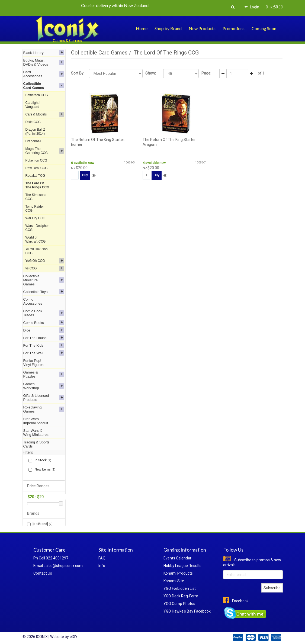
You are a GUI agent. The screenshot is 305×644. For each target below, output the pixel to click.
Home (142, 28)
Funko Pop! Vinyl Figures (33, 363)
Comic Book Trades (44, 313)
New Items (44, 470)
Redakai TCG (35, 176)
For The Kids (44, 345)
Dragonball (33, 141)
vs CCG (45, 268)
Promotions (234, 28)
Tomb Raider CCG (35, 209)
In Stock (42, 460)
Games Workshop (44, 386)
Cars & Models (45, 114)
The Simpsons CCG (36, 197)
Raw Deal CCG (37, 168)
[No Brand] (40, 524)
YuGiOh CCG (45, 261)
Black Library (44, 53)
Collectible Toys (44, 292)
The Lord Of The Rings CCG (37, 185)
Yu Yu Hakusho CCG (37, 251)
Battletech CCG (37, 95)
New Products (202, 28)
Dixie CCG (33, 122)
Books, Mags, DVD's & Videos (44, 62)
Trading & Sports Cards (36, 444)
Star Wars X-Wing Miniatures (36, 433)
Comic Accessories (33, 301)
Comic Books (44, 323)
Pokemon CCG (36, 160)
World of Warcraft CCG (36, 239)
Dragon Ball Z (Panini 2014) (35, 132)
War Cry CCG (36, 218)
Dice (44, 330)
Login (251, 7)
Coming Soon (264, 28)
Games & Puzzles (44, 374)
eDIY (74, 637)
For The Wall (44, 353)
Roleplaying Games (44, 409)
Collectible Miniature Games (44, 280)
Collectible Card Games (44, 86)
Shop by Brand (168, 28)
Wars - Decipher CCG (37, 228)
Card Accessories (44, 74)
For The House (44, 338)
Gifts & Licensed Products (44, 398)
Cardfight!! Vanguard (33, 105)
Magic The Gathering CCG (45, 151)
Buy (85, 175)
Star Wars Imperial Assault (36, 421)
